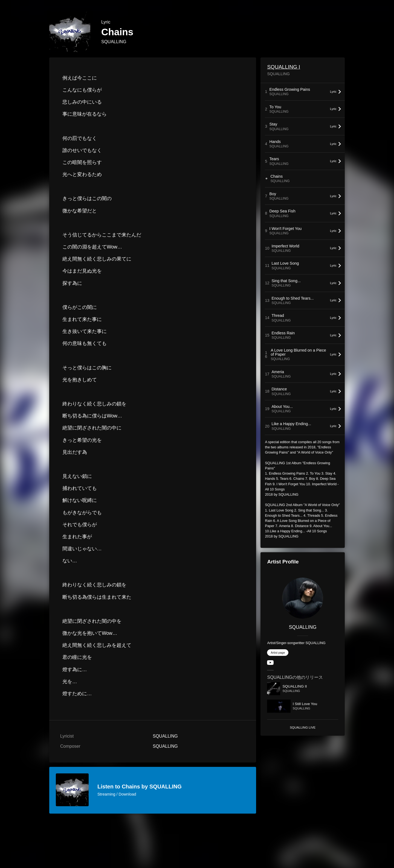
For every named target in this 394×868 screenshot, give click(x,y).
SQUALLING (114, 42)
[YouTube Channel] (270, 664)
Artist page (278, 653)
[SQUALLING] (303, 598)
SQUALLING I (284, 67)
